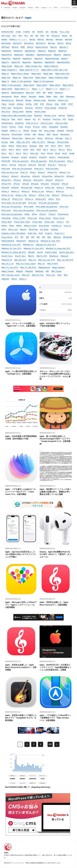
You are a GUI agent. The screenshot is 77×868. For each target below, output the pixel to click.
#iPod (58, 199)
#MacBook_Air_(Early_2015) (50, 241)
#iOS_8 (18, 154)
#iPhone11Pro (52, 173)
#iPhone (33, 173)
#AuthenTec (59, 93)
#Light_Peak (32, 233)
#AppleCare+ (63, 51)
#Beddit (41, 97)
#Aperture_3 (64, 47)
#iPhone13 (15, 176)
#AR (44, 93)
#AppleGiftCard (7, 55)
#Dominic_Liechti (50, 116)
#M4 (38, 237)
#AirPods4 (69, 40)
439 (50, 744)
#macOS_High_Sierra (66, 252)
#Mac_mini (32, 260)
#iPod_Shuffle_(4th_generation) (47, 207)
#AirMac (4, 40)
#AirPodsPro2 (29, 43)
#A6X (42, 36)
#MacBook (57, 237)
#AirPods (41, 40)
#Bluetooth (20, 100)
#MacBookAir (68, 237)
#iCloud (40, 138)
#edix (13, 119)
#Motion (14, 279)
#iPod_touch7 (6, 211)
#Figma (71, 119)
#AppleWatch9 (50, 62)
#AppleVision (27, 62)
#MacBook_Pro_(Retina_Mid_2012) (58, 249)
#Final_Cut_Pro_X (32, 123)
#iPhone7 (17, 184)
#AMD (23, 47)
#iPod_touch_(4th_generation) (24, 211)
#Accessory (56, 36)
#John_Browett (44, 226)
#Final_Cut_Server (47, 123)
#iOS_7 (11, 154)
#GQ (40, 131)
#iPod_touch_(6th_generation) (12, 214)
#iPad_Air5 (42, 165)
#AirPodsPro (17, 43)
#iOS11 (60, 146)
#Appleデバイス (52, 89)
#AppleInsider (19, 55)
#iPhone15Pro (6, 180)
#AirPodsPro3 (41, 43)
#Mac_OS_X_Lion (8, 264)
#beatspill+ (33, 97)
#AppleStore (38, 59)
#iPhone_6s (60, 192)
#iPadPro (52, 157)
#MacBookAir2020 (8, 241)
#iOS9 (39, 150)
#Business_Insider (40, 100)
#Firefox (4, 127)
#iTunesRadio (6, 218)
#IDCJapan (59, 138)
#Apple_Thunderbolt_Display (58, 78)
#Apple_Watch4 (55, 85)
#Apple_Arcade (7, 66)
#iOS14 (11, 150)
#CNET (71, 104)
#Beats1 (24, 97)
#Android (30, 47)
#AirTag (68, 43)
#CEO (42, 104)
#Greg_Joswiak (49, 131)
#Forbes (28, 127)
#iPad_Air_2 (52, 165)
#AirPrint (60, 43)
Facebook (7, 8)
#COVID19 (39, 108)
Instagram (22, 8)
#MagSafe (19, 271)
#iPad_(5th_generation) (57, 161)
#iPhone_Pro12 (17, 199)
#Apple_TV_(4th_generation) (11, 85)
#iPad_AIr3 (22, 165)
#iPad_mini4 (6, 169)
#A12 (14, 36)
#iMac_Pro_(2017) (39, 142)
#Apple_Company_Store (34, 66)
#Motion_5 (23, 279)
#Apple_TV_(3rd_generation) (44, 81)
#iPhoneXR (5, 188)
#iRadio (27, 214)
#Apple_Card (19, 66)
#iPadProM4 (6, 161)
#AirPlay (32, 40)
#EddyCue (71, 116)
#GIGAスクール (15, 131)
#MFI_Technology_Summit (11, 275)
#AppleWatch (38, 62)
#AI (71, 36)
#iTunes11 (43, 214)
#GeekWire (64, 127)
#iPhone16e (27, 180)
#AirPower (52, 43)
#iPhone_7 (33, 195)
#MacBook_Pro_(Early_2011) (46, 245)
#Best (55, 97)
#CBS (36, 104)
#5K (47, 32)
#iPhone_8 (55, 195)
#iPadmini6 (5, 157)
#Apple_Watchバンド (22, 89)
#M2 (27, 237)
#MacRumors (54, 256)
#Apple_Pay (17, 78)
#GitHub (26, 131)
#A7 (48, 36)
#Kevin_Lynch (13, 230)
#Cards (4, 104)
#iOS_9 (26, 154)
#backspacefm (7, 97)
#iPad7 (65, 154)
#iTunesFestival (63, 214)
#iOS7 (32, 150)
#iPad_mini (62, 165)
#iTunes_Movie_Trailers (22, 222)
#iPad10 (50, 154)
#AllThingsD (6, 47)
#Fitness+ (13, 127)
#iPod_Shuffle (29, 207)
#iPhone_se (29, 199)
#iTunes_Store (49, 222)
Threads (15, 8)
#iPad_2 (70, 161)
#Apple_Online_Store (62, 74)
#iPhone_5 (5, 192)
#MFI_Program (56, 271)
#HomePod (5, 134)
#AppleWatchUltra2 (63, 62)
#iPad (43, 154)
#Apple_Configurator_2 (9, 70)
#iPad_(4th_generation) (39, 161)
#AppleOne (57, 55)
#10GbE (18, 32)
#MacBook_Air (33, 241)
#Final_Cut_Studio (62, 123)
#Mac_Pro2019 (53, 264)
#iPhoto (51, 199)
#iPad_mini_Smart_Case (10, 173)
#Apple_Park (6, 78)
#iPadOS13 (33, 157)
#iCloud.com (49, 138)
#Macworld (64, 256)
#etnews (28, 119)
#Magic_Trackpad (8, 271)
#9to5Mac (54, 32)
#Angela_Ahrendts (42, 47)
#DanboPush (63, 108)
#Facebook (47, 119)
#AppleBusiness (30, 51)
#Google (34, 131)
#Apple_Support (41, 78)
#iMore (4, 146)
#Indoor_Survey (22, 146)
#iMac (12, 142)
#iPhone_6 (50, 192)
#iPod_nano (32, 203)
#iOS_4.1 (53, 150)
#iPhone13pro (25, 176)
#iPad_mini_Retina (52, 169)
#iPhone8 (25, 184)
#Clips (57, 104)
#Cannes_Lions (63, 100)
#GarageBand (54, 127)
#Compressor (18, 108)
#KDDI (4, 230)
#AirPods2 (50, 40)
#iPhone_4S (70, 188)
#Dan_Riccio (6, 112)
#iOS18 (26, 150)
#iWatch (4, 226)
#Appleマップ (65, 89)
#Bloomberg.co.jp (8, 100)
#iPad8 (72, 154)
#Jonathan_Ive (56, 226)
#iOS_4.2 (62, 150)
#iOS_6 (4, 154)
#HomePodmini (17, 134)
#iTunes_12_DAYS (19, 218)
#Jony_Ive (67, 226)
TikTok (37, 8)
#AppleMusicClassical (44, 55)
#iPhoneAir (35, 184)
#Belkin (49, 97)
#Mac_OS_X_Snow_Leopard (26, 264)
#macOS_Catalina (51, 252)
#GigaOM (5, 131)
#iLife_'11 (68, 138)
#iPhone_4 (60, 188)
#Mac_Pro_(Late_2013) (10, 268)
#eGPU (20, 119)
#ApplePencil (6, 59)
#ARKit (50, 93)
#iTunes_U (60, 222)
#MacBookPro (21, 241)
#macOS (40, 252)
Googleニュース (46, 8)
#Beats (16, 97)
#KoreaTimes (33, 230)
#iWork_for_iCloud (30, 226)
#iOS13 (4, 150)
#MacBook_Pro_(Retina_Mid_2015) (14, 252)
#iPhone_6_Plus (21, 195)
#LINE (41, 233)
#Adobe (65, 36)
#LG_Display (44, 230)
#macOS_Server (7, 256)
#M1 (22, 237)
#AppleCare (52, 51)
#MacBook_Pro (28, 245)
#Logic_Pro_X (59, 233)
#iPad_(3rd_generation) (20, 161)
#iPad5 (58, 154)
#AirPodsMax (6, 43)
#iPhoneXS (15, 188)
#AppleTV (65, 59)
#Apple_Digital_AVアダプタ (29, 70)
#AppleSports (27, 59)
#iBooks (55, 134)
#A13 (20, 36)
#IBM (49, 134)
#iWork (12, 226)
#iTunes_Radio (37, 222)
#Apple (28, 18)
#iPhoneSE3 (55, 184)
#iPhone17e (59, 180)
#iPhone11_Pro (65, 173)
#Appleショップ (38, 89)
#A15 (26, 36)
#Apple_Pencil (28, 78)
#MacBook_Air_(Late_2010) (11, 245)
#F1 (39, 119)
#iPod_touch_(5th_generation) (47, 211)
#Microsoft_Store (38, 275)
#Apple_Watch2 (29, 85)
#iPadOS (24, 157)
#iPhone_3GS (50, 188)
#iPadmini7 (15, 157)
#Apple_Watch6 (7, 89)
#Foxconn (36, 127)
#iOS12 (68, 146)
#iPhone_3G (39, 188)
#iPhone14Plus (47, 176)
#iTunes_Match (7, 222)
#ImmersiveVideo (63, 142)
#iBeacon (41, 134)
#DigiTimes (38, 116)
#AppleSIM (17, 59)
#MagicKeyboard (44, 268)
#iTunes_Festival (59, 218)
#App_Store (30, 93)
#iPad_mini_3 (39, 169)
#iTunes (34, 214)
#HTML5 (27, 134)
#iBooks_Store (30, 138)
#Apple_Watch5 (68, 85)
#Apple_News (48, 74)
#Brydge (28, 100)
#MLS (66, 275)
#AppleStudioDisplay (52, 59)
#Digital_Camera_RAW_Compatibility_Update (17, 116)
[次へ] (57, 744)
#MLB (59, 275)
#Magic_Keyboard (58, 268)
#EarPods (62, 116)
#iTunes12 (52, 214)
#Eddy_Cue (5, 119)
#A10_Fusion (6, 36)
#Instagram (33, 146)
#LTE (16, 237)
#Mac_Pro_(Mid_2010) (28, 268)
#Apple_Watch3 (42, 85)
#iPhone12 (5, 176)
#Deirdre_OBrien (40, 112)
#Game (44, 127)
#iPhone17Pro (6, 184)
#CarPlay (29, 104)
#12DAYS (27, 32)
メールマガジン (65, 8)
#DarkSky (29, 112)
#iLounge (5, 142)
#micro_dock (51, 275)
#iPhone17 (49, 180)
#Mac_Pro (41, 264)
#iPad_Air (13, 165)
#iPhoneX (65, 184)
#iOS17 (18, 150)
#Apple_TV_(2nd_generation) (21, 81)
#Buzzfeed (52, 100)
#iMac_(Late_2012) (23, 142)
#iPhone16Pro (38, 180)
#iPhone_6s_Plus (7, 195)
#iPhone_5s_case (38, 192)
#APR (38, 93)
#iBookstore (6, 138)
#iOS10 (53, 146)
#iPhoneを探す (41, 199)
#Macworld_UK (7, 260)
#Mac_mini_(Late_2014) (47, 260)
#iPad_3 (4, 165)
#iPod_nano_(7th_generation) (12, 207)
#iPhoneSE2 (45, 184)
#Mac (49, 237)
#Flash (21, 127)
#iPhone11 (42, 173)
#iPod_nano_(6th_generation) (49, 203)
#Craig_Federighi (50, 108)
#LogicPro (49, 233)
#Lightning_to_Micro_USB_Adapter (13, 233)
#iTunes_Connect (45, 218)
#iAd (34, 134)
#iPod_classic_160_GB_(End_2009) (14, 203)
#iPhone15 (70, 176)
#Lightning (54, 230)
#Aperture (54, 47)
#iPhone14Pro (59, 176)
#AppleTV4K (16, 62)
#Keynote (23, 230)
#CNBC (64, 104)
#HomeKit (70, 131)
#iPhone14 (36, 176)
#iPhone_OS (6, 199)
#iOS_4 (45, 150)
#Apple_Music (36, 74)
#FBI (64, 119)
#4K (34, 32)
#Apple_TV (5, 81)
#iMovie (11, 146)
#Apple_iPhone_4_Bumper (20, 74)
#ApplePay (67, 55)
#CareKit (12, 104)
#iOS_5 (69, 150)
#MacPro (31, 256)
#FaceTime (57, 119)
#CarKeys (20, 104)
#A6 (37, 36)
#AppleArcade (6, 51)
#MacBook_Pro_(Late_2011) (11, 249)
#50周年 (40, 32)
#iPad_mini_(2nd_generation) (22, 169)
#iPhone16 (17, 180)
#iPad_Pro (24, 173)
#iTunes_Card (32, 218)
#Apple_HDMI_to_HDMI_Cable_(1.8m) (54, 70)
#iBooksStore (65, 134)
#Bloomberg (70, 97)
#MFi (47, 271)
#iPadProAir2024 (64, 157)
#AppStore (5, 93)
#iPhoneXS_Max (27, 188)
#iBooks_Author (17, 138)
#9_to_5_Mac (65, 32)
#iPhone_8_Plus (67, 195)
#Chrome (49, 104)
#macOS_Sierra (20, 256)
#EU (34, 119)
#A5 (32, 36)
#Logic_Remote (7, 237)
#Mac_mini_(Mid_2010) (65, 260)
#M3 (33, 237)
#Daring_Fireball (18, 112)
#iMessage (51, 142)
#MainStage (39, 271)
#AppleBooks (18, 51)
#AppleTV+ (5, 62)
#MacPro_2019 (42, 256)
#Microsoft (26, 275)
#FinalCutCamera (7, 123)
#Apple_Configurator (51, 66)
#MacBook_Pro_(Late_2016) (34, 249)
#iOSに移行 (35, 154)
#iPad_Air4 (32, 165)
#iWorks (19, 226)
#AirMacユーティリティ (18, 40)
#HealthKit (61, 131)
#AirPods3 (59, 40)
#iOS (47, 146)
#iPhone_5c (15, 192)
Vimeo (56, 8)
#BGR (62, 97)
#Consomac (29, 108)
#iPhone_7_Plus (44, 195)
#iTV (68, 222)
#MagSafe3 (29, 271)
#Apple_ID (5, 74)
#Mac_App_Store (20, 260)
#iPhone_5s (26, 192)
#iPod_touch (64, 207)
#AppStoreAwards (17, 93)
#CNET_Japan (6, 108)
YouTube (30, 8)
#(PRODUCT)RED (7, 32)
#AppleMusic (30, 55)
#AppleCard (42, 51)
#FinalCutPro (20, 123)
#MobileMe (5, 279)
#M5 (44, 237)
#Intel (41, 146)
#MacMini (31, 252)
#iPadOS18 (43, 157)
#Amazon (15, 47)
